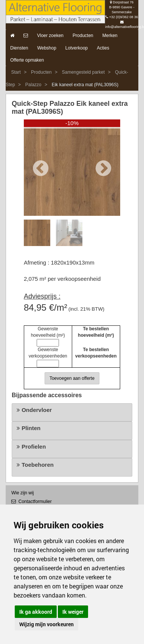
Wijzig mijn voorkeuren (46, 624)
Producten (83, 36)
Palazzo (33, 85)
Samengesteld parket (83, 72)
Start (16, 72)
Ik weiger (73, 612)
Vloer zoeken (50, 36)
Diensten (19, 48)
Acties (103, 48)
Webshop (46, 48)
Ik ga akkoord (36, 612)
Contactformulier (32, 502)
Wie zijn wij (22, 493)
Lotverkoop (77, 48)
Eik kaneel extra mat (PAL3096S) (85, 85)
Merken (110, 36)
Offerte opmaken (27, 60)
